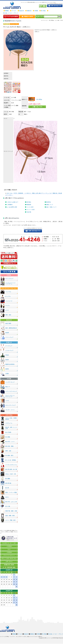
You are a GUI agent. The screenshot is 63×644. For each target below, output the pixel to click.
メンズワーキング (10, 382)
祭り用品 (43, 11)
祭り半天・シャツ (10, 442)
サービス (14, 11)
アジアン (8, 306)
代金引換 (29, 212)
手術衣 (7, 355)
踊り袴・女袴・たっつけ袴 (11, 428)
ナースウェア (9, 346)
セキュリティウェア (11, 405)
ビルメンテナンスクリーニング (10, 396)
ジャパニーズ (9, 301)
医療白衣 (29, 11)
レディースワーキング (11, 391)
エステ (7, 310)
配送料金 (49, 202)
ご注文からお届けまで (12, 202)
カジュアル (8, 296)
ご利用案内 (10, 205)
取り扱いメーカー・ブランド (11, 13)
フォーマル (8, 292)
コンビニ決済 (30, 207)
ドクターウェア (9, 350)
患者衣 (7, 360)
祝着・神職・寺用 (10, 516)
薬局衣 (7, 369)
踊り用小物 (8, 483)
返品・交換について (51, 207)
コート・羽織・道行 (11, 520)
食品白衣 (22, 11)
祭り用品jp (39, 99)
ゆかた (7, 497)
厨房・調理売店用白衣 (11, 328)
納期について (50, 205)
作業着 (36, 11)
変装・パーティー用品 (11, 492)
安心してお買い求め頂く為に (9, 558)
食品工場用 (8, 323)
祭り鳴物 (8, 437)
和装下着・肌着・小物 (11, 511)
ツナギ (7, 401)
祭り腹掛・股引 (9, 455)
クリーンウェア (9, 337)
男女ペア (8, 387)
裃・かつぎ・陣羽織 (11, 460)
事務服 (7, 11)
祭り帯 (7, 488)
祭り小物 (8, 506)
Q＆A (9, 549)
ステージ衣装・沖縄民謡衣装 (11, 419)
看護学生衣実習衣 (10, 364)
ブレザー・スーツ (10, 410)
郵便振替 (29, 205)
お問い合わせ (9, 562)
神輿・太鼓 (8, 451)
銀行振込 (29, 202)
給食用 (7, 333)
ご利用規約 (9, 552)
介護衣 (7, 374)
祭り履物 (8, 479)
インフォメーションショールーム (11, 283)
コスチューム (9, 423)
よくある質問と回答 (12, 207)
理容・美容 (8, 315)
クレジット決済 (30, 210)
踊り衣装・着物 (9, 446)
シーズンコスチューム (11, 465)
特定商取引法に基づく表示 (9, 543)
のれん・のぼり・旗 (11, 474)
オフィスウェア (9, 279)
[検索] (51, 17)
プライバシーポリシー (9, 555)
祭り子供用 (8, 432)
